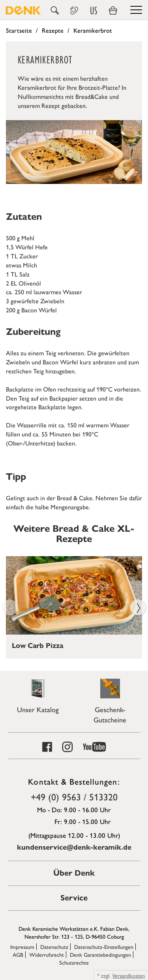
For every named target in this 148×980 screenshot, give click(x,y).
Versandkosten (128, 975)
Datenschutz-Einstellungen (104, 947)
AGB (18, 954)
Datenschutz (54, 947)
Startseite (19, 30)
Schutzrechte (74, 962)
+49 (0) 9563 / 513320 (74, 796)
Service (74, 898)
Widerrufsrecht (47, 954)
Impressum (22, 947)
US (94, 11)
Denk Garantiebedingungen (100, 954)
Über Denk (74, 873)
